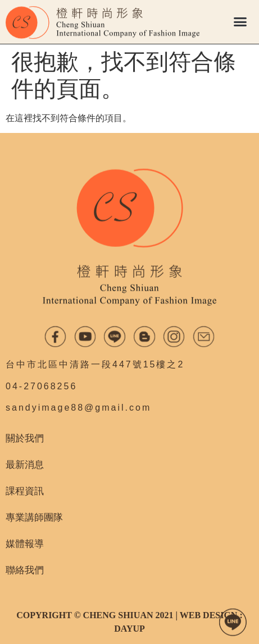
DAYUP (129, 629)
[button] (240, 22)
